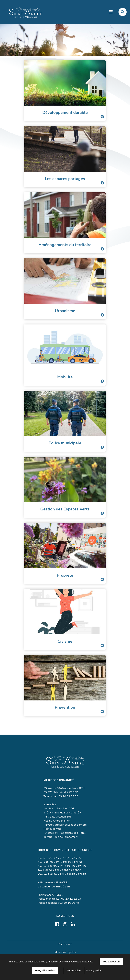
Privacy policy (94, 970)
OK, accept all (111, 962)
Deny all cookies (45, 971)
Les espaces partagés (65, 179)
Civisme (65, 641)
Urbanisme (65, 311)
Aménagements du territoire (65, 245)
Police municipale (65, 443)
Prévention (65, 707)
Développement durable (65, 112)
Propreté (65, 575)
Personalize (74, 971)
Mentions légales (65, 952)
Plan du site (65, 944)
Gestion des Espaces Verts (65, 509)
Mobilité (65, 377)
